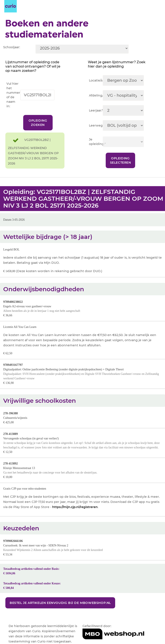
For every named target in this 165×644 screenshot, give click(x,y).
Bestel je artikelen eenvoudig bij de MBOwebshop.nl (60, 603)
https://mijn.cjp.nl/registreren (75, 507)
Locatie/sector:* (96, 80)
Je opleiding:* (96, 142)
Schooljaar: (12, 47)
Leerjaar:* (96, 110)
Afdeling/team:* (96, 95)
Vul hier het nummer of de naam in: (13, 95)
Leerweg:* (96, 125)
